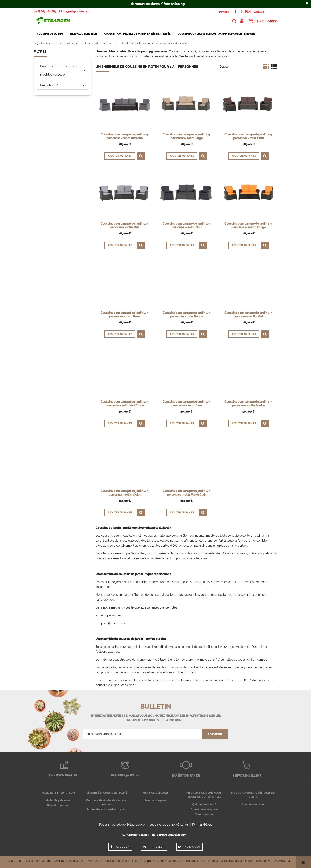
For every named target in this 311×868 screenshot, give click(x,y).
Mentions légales (156, 800)
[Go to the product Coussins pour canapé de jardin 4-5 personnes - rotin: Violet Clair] (186, 461)
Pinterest (154, 847)
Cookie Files (130, 861)
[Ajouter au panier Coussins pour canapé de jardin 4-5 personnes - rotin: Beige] (182, 156)
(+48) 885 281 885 (45, 11)
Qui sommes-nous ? (204, 804)
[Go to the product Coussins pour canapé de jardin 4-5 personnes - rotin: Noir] (186, 194)
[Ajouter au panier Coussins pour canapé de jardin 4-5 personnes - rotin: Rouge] (182, 334)
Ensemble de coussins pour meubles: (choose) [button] (59, 70)
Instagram (189, 847)
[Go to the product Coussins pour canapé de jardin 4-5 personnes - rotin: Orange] (248, 194)
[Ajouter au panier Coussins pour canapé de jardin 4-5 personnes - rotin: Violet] (120, 513)
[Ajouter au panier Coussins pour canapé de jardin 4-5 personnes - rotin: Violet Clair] (182, 513)
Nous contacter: (204, 814)
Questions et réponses (204, 809)
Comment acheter (253, 804)
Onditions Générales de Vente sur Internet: (107, 802)
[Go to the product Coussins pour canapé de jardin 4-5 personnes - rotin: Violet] (125, 461)
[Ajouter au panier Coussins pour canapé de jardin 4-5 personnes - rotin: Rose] (120, 334)
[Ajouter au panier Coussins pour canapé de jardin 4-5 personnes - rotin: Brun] (244, 156)
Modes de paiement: (58, 800)
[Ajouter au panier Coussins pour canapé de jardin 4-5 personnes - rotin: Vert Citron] (120, 423)
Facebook (120, 847)
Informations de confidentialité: (107, 809)
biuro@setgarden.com (74, 11)
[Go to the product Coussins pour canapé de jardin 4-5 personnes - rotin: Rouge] (186, 283)
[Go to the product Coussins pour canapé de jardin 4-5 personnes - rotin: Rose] (125, 283)
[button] (141, 156)
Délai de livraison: (58, 805)
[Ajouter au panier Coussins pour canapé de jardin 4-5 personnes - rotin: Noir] (182, 245)
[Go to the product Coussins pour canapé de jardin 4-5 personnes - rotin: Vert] (248, 283)
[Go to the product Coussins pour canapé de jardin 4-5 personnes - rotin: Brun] (248, 105)
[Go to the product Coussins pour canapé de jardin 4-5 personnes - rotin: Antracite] (125, 105)
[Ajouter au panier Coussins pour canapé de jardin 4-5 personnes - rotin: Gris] (120, 245)
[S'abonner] (215, 734)
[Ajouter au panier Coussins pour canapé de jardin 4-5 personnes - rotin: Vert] (244, 334)
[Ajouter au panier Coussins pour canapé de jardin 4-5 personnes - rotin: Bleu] (182, 423)
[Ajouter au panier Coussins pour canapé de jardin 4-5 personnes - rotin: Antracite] (120, 156)
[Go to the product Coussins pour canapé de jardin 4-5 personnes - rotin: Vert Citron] (125, 372)
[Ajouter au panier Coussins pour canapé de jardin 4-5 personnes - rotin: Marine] (244, 423)
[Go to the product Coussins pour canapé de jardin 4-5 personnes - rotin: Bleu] (186, 372)
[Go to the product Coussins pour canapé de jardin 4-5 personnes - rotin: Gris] (125, 194)
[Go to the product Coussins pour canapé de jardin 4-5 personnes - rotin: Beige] (186, 105)
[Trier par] (239, 67)
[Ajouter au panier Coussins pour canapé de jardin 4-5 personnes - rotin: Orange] (244, 245)
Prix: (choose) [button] (49, 85)
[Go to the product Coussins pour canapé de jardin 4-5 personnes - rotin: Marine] (248, 372)
